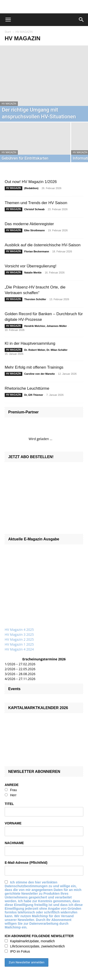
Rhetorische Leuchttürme (27, 388)
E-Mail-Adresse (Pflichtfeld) (26, 863)
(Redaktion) (32, 188)
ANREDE (12, 785)
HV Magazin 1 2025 (19, 644)
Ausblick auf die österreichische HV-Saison (43, 245)
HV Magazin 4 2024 (19, 649)
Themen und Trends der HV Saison (36, 203)
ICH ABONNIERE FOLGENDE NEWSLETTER (39, 936)
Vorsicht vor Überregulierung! (31, 266)
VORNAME (13, 823)
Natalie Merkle (33, 273)
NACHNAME (14, 843)
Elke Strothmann (35, 230)
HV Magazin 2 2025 (19, 639)
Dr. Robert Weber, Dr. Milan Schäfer (46, 350)
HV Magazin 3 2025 (19, 634)
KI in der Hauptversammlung (30, 343)
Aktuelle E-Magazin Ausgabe (34, 539)
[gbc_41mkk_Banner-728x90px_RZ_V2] (44, 7)
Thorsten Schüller (36, 299)
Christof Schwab (35, 209)
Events (14, 689)
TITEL (9, 804)
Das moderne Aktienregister (29, 224)
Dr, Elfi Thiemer (34, 395)
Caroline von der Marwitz (40, 374)
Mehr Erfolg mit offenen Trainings (34, 367)
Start (8, 32)
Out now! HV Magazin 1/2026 (31, 182)
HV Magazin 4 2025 (19, 630)
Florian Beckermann (37, 251)
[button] (8, 20)
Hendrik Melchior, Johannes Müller (46, 326)
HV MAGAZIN (9, 104)
